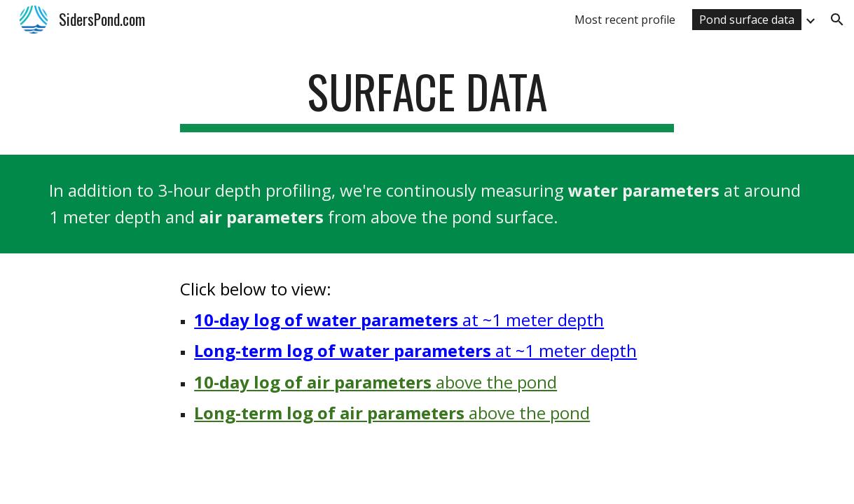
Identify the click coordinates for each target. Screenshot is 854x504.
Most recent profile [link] (625, 20)
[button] (837, 20)
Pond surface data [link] (747, 20)
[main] (427, 98)
